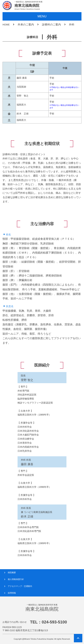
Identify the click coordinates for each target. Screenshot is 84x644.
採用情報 (12, 593)
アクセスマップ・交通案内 (20, 586)
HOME (6, 25)
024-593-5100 (54, 622)
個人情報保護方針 (16, 579)
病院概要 (12, 573)
